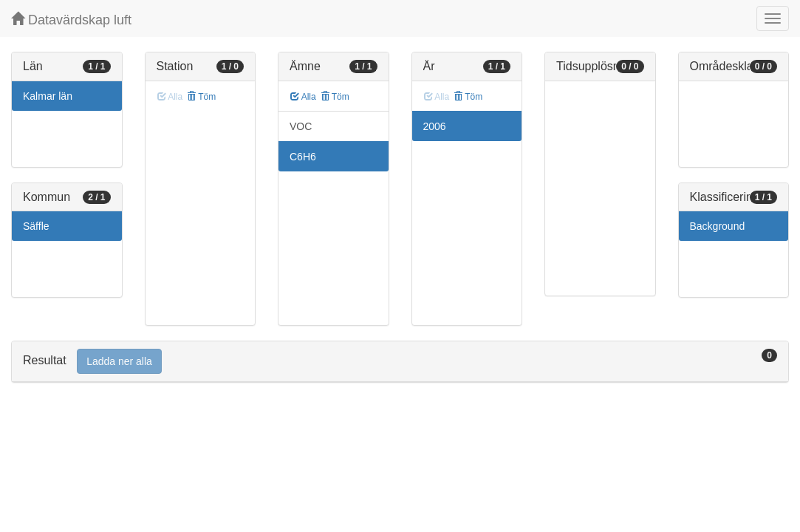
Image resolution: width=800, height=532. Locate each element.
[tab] (400, 362)
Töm (201, 97)
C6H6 (303, 157)
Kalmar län (48, 96)
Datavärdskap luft (71, 20)
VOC (301, 126)
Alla (303, 97)
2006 (435, 126)
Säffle (36, 226)
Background (718, 226)
